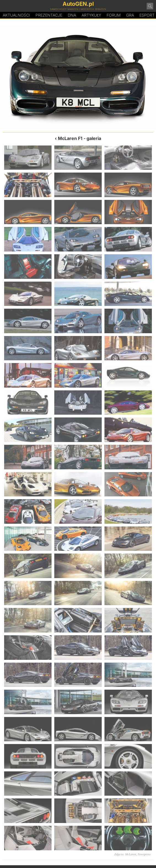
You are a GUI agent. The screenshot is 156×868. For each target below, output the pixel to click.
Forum (114, 15)
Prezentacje (49, 15)
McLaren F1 (70, 138)
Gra (130, 15)
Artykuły (91, 15)
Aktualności (16, 15)
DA (72, 15)
